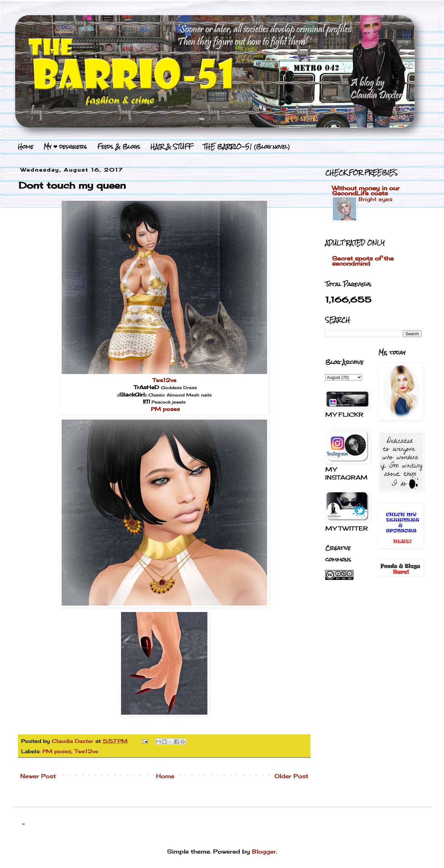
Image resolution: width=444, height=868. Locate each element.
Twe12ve (164, 380)
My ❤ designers (65, 147)
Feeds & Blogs (119, 147)
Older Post (291, 776)
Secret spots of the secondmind (363, 261)
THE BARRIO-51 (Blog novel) (246, 147)
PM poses (165, 409)
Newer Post (38, 776)
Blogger (264, 851)
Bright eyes (376, 199)
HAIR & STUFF (172, 147)
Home (26, 147)
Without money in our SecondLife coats (366, 191)
